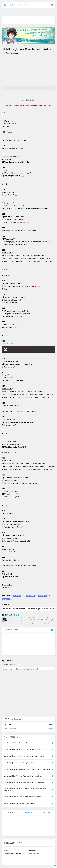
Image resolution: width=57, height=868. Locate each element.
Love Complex (28, 46)
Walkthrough (10, 46)
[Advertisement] (19, 71)
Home (3, 46)
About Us (7, 850)
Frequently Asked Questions (12, 854)
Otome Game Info (34, 854)
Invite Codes (32, 850)
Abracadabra (19, 46)
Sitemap (6, 857)
